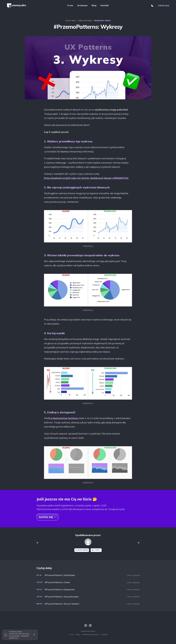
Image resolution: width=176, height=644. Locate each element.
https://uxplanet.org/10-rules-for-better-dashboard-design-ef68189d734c (86, 178)
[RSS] (90, 625)
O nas (70, 5)
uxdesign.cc (88, 246)
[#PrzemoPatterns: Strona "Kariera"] (88, 604)
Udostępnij (81, 550)
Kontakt (105, 5)
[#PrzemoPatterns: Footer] (88, 582)
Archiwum (82, 5)
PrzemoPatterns (102, 21)
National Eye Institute (65, 418)
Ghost (93, 631)
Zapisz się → (48, 517)
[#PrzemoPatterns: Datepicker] (88, 590)
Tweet (96, 550)
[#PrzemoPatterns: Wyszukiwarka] (88, 597)
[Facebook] (86, 625)
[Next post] (137, 543)
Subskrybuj (163, 5)
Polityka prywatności (90, 634)
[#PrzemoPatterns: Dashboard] (88, 575)
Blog (94, 5)
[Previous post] (38, 543)
